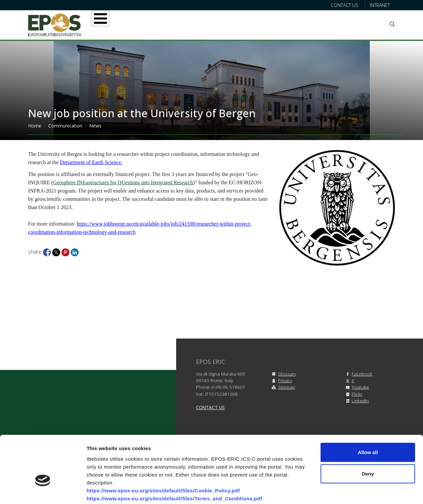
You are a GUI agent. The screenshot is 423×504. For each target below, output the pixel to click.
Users (165, 24)
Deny (368, 432)
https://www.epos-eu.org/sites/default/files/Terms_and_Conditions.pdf (174, 456)
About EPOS (124, 24)
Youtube (356, 387)
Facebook (358, 374)
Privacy (281, 380)
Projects (241, 24)
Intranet (380, 5)
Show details (347, 491)
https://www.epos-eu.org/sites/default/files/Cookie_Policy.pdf (163, 448)
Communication (331, 24)
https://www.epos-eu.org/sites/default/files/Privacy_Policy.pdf (164, 464)
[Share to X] (57, 252)
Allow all (368, 410)
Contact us (345, 5)
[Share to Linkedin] (75, 252)
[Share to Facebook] (48, 252)
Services (201, 24)
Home (35, 126)
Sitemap (282, 387)
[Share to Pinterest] (66, 252)
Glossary (283, 374)
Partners (281, 24)
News (95, 126)
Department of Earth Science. (91, 162)
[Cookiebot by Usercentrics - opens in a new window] (43, 491)
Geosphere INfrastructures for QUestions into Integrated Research (123, 182)
